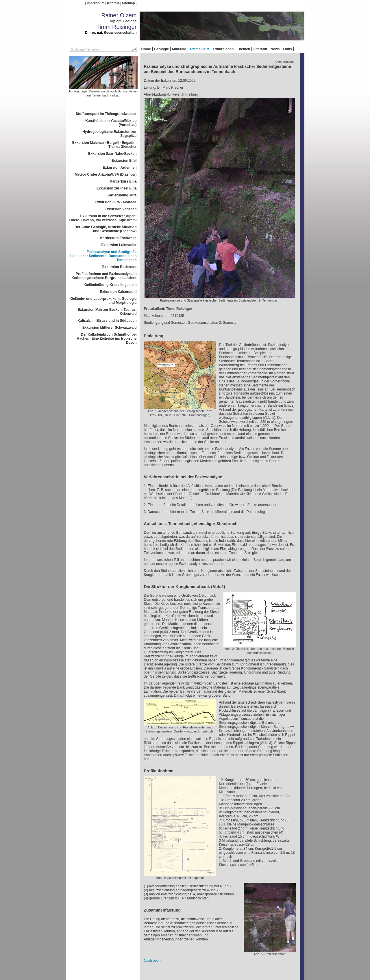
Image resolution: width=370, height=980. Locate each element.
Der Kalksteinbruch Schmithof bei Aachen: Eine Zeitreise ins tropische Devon (107, 339)
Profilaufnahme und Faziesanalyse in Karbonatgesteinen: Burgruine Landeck (104, 276)
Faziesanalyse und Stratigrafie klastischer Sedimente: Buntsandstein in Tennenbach (103, 256)
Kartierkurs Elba (123, 181)
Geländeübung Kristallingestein (111, 285)
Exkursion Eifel (124, 161)
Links (287, 49)
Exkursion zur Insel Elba (117, 188)
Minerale (179, 49)
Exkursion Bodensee (120, 267)
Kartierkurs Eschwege (118, 238)
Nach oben (152, 961)
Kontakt (113, 3)
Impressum (96, 3)
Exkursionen (223, 49)
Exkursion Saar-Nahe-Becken (112, 154)
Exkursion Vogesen (121, 209)
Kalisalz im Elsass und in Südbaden (107, 321)
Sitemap (128, 3)
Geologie (161, 49)
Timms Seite (199, 49)
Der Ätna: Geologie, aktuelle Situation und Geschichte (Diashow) (106, 229)
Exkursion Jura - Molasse (116, 202)
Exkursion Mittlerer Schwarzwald (109, 328)
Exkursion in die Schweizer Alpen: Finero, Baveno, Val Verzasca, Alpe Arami (103, 218)
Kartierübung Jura (121, 195)
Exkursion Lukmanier (119, 245)
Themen (243, 49)
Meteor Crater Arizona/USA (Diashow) (106, 174)
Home (146, 49)
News (275, 49)
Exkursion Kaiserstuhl (118, 292)
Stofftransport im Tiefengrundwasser (106, 114)
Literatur (260, 49)
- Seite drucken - (284, 62)
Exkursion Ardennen (120, 168)
